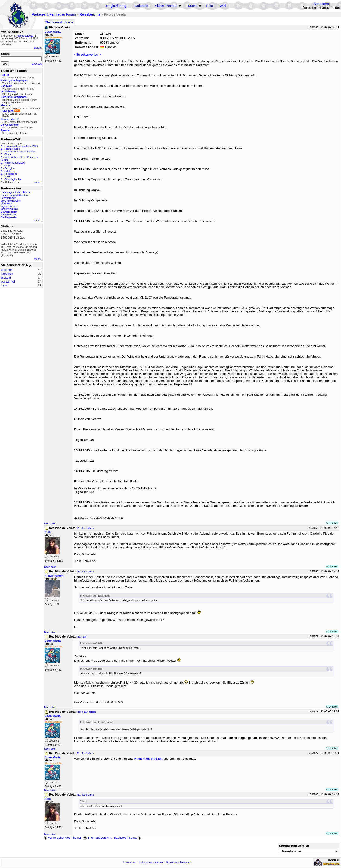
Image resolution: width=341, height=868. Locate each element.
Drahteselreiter (9, 212)
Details (38, 48)
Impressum (129, 862)
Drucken (332, 523)
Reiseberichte (90, 14)
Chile (7, 165)
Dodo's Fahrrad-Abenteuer (15, 195)
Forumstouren (12, 149)
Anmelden (321, 4)
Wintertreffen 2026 (14, 163)
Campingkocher (13, 179)
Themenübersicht (97, 838)
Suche (193, 6)
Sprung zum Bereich (294, 846)
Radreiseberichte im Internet (20, 152)
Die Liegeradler (9, 217)
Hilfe (209, 6)
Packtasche (11, 174)
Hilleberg (9, 171)
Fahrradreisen (8, 198)
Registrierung (116, 6)
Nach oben (50, 523)
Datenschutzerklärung (151, 862)
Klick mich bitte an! (149, 759)
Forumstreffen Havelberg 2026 (21, 146)
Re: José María (85, 528)
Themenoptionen (59, 22)
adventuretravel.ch (11, 201)
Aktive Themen (166, 6)
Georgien (9, 168)
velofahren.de (8, 215)
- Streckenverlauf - (88, 54)
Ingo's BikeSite (9, 206)
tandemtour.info (9, 209)
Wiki (223, 6)
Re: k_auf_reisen (86, 712)
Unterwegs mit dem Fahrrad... (17, 192)
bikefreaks (6, 203)
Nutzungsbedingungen (179, 862)
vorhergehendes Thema (62, 838)
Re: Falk (82, 637)
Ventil (7, 177)
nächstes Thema (128, 838)
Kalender (142, 6)
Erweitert (37, 64)
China (8, 154)
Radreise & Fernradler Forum (54, 14)
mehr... (38, 182)
